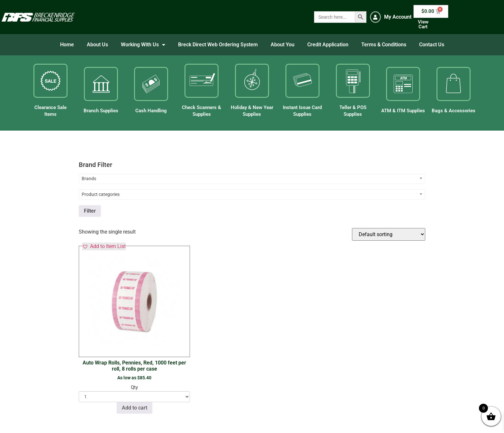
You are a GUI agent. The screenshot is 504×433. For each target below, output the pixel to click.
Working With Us (143, 45)
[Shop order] (389, 234)
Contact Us (432, 45)
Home (67, 45)
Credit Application (328, 45)
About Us (97, 45)
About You (283, 45)
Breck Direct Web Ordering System (218, 45)
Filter (90, 211)
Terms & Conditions (384, 45)
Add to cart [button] (135, 408)
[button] (104, 246)
